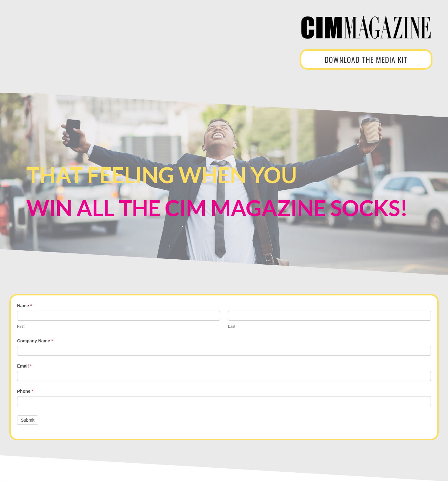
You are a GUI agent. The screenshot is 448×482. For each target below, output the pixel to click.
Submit (28, 420)
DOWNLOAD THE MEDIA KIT (366, 59)
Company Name (35, 341)
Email (24, 366)
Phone (25, 391)
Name (24, 306)
